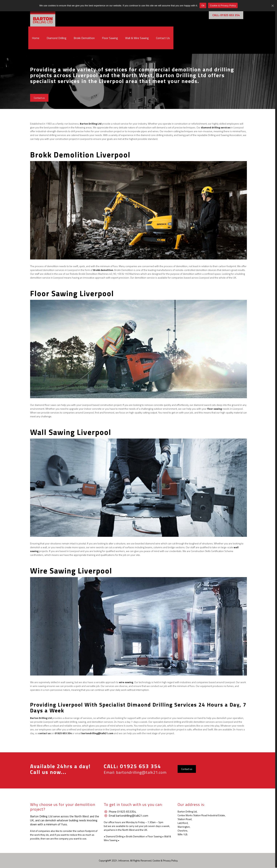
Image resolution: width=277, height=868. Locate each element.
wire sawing (126, 682)
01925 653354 (127, 812)
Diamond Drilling (115, 836)
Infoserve (124, 860)
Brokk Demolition (136, 836)
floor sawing (215, 409)
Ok (203, 6)
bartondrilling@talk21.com (141, 772)
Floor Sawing (155, 836)
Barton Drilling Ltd (91, 124)
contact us (44, 733)
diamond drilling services (216, 127)
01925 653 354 (140, 766)
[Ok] (272, 6)
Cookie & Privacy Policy (165, 860)
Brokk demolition (103, 270)
